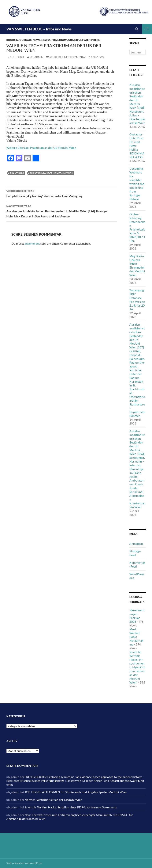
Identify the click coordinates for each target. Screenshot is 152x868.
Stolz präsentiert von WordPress (24, 863)
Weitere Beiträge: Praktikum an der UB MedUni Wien (41, 148)
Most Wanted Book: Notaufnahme (136, 637)
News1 (46, 40)
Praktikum (59, 40)
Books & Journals (19, 40)
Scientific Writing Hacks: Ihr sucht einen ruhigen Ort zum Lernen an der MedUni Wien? (137, 667)
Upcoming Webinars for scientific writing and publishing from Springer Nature (137, 184)
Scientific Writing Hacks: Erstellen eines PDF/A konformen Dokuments (71, 807)
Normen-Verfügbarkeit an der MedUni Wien (53, 800)
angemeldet (32, 244)
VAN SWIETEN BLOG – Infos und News (39, 29)
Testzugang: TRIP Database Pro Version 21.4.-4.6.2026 (137, 300)
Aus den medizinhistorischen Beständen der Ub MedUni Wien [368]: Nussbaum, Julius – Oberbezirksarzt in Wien (137, 104)
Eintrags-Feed (135, 553)
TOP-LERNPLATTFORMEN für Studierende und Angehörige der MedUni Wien (76, 792)
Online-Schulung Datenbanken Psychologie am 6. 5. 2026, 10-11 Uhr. (137, 227)
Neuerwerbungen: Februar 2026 (137, 616)
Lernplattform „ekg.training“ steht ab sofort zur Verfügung (62, 193)
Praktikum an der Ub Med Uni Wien (51, 173)
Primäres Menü (147, 29)
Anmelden (136, 544)
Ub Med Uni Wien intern (84, 40)
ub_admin (36, 57)
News (37, 40)
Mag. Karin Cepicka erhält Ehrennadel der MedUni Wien (137, 265)
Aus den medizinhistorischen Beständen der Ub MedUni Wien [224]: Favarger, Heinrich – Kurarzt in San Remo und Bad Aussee (62, 211)
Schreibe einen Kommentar (68, 57)
